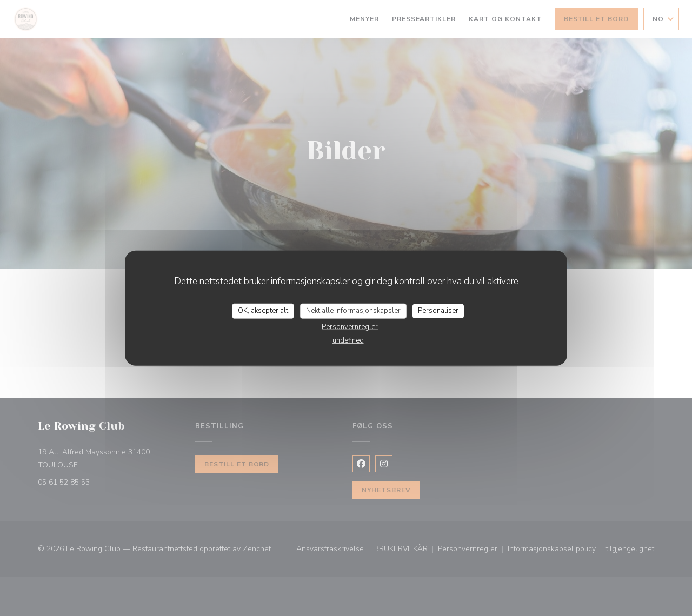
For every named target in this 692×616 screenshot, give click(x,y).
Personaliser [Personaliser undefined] (438, 311)
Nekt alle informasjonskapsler (353, 311)
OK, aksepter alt (263, 311)
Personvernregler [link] (350, 326)
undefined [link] (348, 340)
